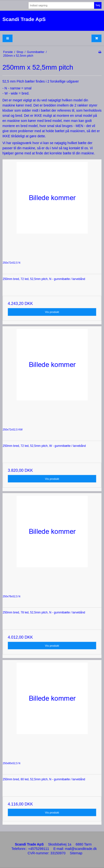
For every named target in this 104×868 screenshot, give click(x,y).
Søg (98, 5)
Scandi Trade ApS (24, 19)
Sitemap (76, 853)
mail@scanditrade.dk (81, 849)
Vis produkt (52, 312)
